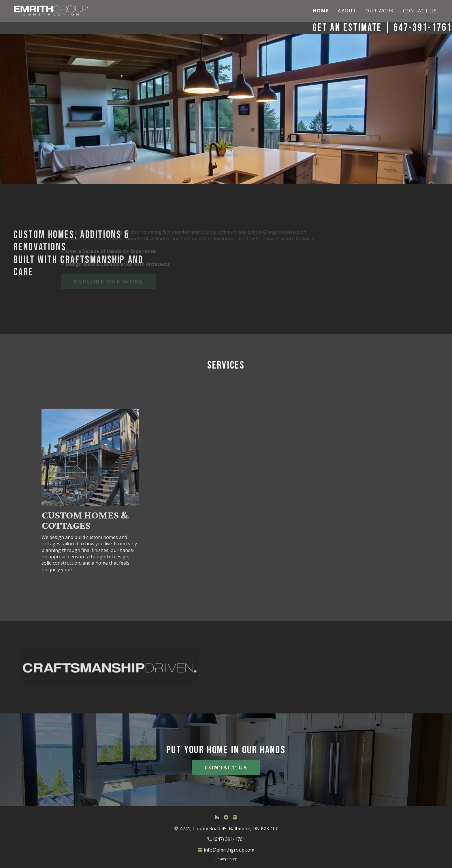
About (347, 11)
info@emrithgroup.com (229, 850)
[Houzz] (217, 817)
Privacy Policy (226, 859)
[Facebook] (226, 817)
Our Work (380, 11)
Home (321, 11)
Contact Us (420, 11)
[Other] (235, 817)
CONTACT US (226, 767)
